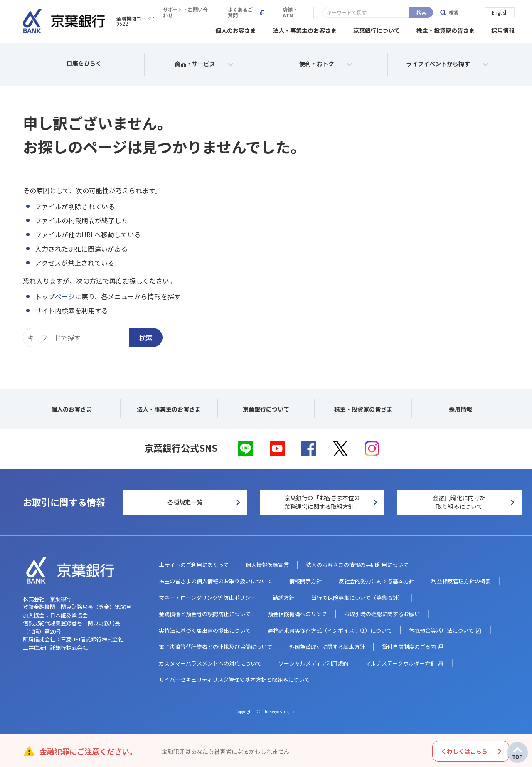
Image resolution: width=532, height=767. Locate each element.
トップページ (55, 295)
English (500, 12)
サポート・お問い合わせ (305, 12)
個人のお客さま (236, 29)
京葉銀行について (377, 29)
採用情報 (503, 29)
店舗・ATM (423, 12)
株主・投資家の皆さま (446, 29)
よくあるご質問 (372, 12)
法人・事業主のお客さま (305, 29)
